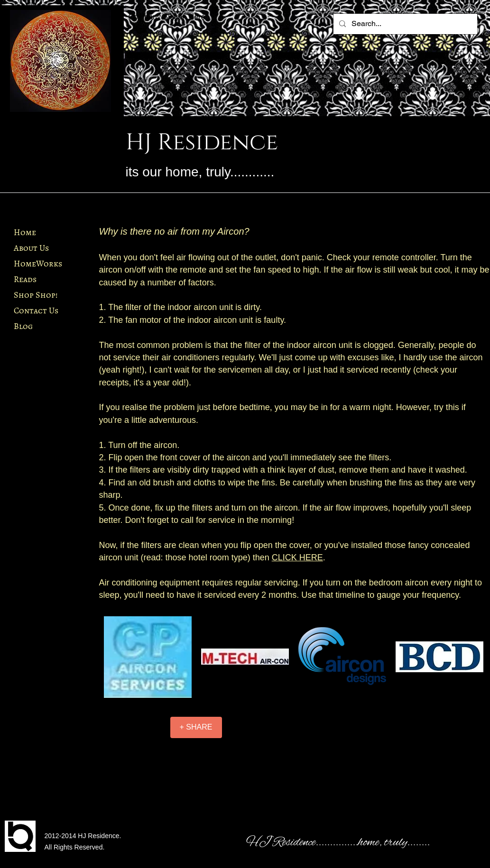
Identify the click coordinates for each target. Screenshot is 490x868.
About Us (31, 248)
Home (25, 232)
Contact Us (36, 311)
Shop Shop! (36, 295)
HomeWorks (38, 264)
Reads (25, 279)
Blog (23, 326)
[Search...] (404, 24)
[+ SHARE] (196, 727)
